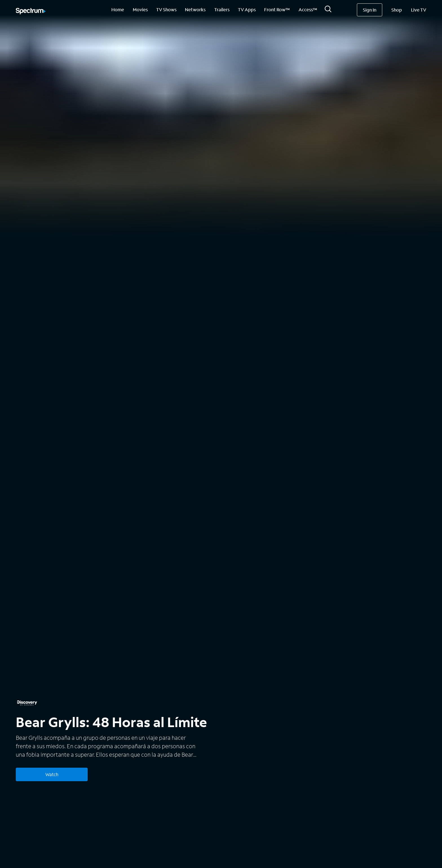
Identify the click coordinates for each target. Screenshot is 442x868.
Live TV (419, 10)
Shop (397, 10)
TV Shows (166, 9)
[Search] (328, 11)
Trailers (222, 9)
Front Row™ (277, 9)
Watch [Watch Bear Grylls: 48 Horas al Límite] (52, 774)
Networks (195, 9)
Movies (140, 9)
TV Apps (247, 9)
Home (118, 9)
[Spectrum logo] (31, 12)
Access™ (308, 9)
